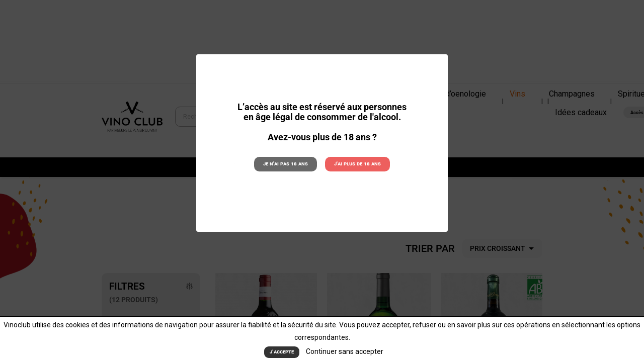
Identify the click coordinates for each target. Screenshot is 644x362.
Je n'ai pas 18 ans (286, 164)
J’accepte (282, 352)
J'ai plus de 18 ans (357, 164)
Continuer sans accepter (345, 352)
